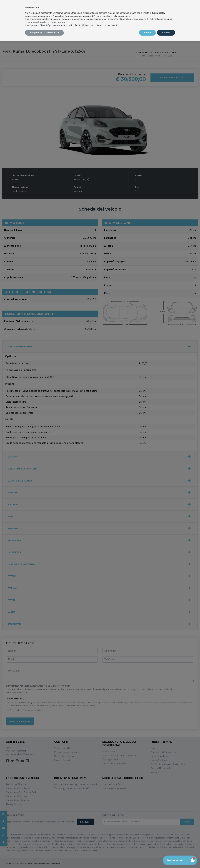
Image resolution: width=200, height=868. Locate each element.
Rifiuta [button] (147, 33)
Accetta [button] (166, 33)
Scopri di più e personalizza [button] (44, 33)
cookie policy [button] (124, 16)
